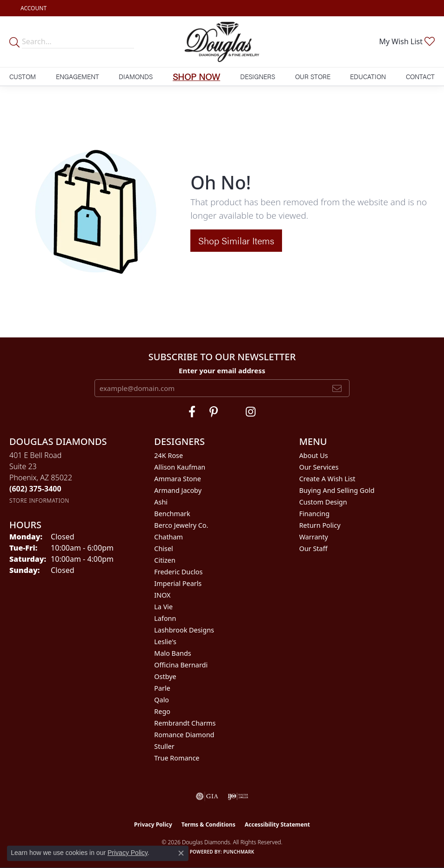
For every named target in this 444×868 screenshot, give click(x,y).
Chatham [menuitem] (168, 537)
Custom (23, 76)
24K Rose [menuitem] (168, 455)
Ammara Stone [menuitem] (177, 479)
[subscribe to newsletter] (337, 388)
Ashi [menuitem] (161, 502)
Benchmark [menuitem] (172, 514)
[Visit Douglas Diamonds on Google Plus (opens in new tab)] (251, 412)
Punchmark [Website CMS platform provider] (239, 852)
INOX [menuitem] (162, 595)
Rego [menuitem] (162, 711)
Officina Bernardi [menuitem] (181, 665)
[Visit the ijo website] (238, 796)
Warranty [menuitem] (314, 537)
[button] (33, 8)
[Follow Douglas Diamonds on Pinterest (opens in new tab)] (214, 412)
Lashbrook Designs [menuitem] (184, 630)
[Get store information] (39, 501)
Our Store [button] (313, 76)
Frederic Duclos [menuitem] (178, 572)
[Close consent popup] (181, 853)
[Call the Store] (35, 489)
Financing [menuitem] (314, 514)
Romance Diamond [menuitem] (184, 735)
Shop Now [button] (196, 76)
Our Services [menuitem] (319, 467)
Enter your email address (222, 370)
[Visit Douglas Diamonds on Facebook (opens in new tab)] (192, 412)
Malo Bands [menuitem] (172, 653)
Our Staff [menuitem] (313, 548)
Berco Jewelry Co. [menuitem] (181, 525)
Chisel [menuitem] (163, 548)
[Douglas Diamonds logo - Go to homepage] (222, 42)
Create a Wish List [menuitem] (327, 479)
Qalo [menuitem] (161, 700)
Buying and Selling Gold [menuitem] (337, 490)
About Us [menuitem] (314, 455)
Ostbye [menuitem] (165, 676)
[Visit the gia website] (207, 796)
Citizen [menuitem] (165, 560)
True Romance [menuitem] (177, 758)
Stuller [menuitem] (164, 746)
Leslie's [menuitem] (165, 642)
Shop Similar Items (236, 240)
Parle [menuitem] (162, 688)
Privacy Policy (153, 824)
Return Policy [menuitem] (320, 525)
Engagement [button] (77, 76)
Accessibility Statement (277, 824)
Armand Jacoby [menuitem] (178, 490)
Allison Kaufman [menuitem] (180, 467)
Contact (420, 76)
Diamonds (136, 76)
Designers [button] (258, 76)
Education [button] (368, 76)
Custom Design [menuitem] (323, 502)
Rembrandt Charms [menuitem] (185, 723)
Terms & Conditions (209, 824)
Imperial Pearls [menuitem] (178, 583)
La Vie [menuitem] (163, 607)
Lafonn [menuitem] (165, 618)
